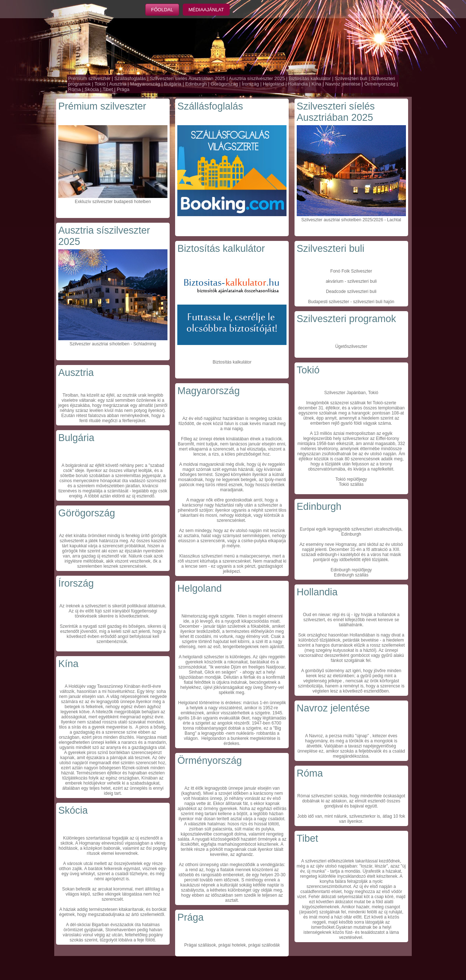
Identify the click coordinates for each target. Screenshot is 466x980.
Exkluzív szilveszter (94, 202)
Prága (123, 89)
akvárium (335, 281)
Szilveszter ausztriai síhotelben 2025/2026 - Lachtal (351, 220)
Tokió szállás (351, 484)
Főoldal (162, 10)
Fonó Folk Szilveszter (351, 271)
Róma (74, 89)
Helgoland (274, 84)
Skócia (92, 89)
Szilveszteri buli (351, 78)
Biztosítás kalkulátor (310, 78)
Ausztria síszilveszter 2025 (257, 78)
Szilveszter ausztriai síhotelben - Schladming (113, 344)
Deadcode (336, 291)
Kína (317, 84)
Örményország (380, 84)
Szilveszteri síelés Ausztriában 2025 (187, 78)
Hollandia (298, 84)
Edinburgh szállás (351, 575)
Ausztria (118, 84)
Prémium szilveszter (89, 78)
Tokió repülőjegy (351, 479)
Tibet (108, 89)
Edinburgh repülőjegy (351, 570)
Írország (250, 84)
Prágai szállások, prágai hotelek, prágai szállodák (232, 945)
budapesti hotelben (132, 202)
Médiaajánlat (206, 10)
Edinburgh (196, 84)
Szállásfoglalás (130, 78)
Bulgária (173, 84)
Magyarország (145, 84)
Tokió (100, 84)
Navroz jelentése (343, 84)
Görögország (224, 84)
